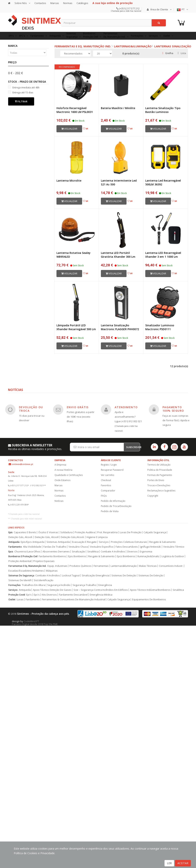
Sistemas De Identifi (20, 580)
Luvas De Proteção (131, 532)
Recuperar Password (112, 470)
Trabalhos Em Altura (33, 585)
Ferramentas (101, 566)
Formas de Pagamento (160, 475)
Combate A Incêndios (113, 552)
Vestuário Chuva (78, 547)
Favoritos (106, 485)
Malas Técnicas (148, 566)
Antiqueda (14, 542)
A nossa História (63, 470)
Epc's (37, 595)
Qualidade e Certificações (69, 475)
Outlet (12, 599)
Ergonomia (146, 552)
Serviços (104, 542)
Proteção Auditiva (85, 532)
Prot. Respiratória (107, 532)
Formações (15, 585)
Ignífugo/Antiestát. (151, 547)
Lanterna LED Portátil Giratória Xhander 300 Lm (118, 255)
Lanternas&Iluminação (133, 46)
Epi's (29, 595)
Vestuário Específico (102, 547)
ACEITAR (183, 863)
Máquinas (52, 571)
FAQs (104, 496)
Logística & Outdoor (173, 556)
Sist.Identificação (44, 580)
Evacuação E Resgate (84, 542)
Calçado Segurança (155, 532)
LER (169, 863)
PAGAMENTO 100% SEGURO (173, 409)
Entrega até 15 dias (21, 92)
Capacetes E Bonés (25, 532)
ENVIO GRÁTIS (78, 407)
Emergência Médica (101, 595)
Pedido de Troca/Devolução (116, 506)
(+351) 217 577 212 (129, 8)
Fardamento (15, 547)
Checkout (106, 480)
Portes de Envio (156, 480)
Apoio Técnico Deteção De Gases (52, 590)
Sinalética (93, 552)
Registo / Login (109, 465)
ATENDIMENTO (126, 407)
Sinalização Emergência (96, 576)
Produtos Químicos (80, 566)
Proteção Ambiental (20, 561)
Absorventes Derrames (56, 552)
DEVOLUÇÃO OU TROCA (31, 409)
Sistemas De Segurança (21, 576)
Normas (68, 3)
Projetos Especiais (44, 561)
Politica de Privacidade (160, 470)
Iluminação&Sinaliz (148, 556)
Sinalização (78, 552)
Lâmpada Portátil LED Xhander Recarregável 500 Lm (76, 327)
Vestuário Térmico (174, 547)
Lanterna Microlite (69, 181)
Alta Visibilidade (32, 547)
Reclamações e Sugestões (161, 491)
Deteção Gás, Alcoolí (47, 537)
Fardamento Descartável (73, 595)
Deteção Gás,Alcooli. (73, 537)
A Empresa (60, 465)
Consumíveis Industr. (171, 566)
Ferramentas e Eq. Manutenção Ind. (83, 46)
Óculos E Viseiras (48, 532)
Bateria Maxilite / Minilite (118, 108)
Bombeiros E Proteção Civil (23, 556)
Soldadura (66, 532)
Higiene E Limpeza (97, 537)
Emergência (105, 585)
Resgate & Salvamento (163, 542)
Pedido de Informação (113, 501)
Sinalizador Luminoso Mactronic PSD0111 (160, 327)
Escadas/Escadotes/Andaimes (26, 571)
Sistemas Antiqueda (58, 542)
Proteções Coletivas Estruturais (129, 542)
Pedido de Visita (110, 511)
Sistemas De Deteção (124, 576)
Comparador (108, 491)
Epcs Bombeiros (126, 556)
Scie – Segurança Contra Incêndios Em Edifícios (101, 590)
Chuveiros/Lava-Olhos (27, 552)
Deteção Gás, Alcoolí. (21, 537)
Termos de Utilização (159, 465)
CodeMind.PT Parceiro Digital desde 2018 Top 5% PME (35, 623)
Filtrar (21, 101)
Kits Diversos (49, 595)
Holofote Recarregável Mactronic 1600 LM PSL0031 (75, 110)
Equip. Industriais (57, 566)
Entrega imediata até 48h (24, 87)
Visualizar (69, 129)
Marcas (55, 3)
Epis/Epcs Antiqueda (33, 542)
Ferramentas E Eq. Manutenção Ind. (27, 566)
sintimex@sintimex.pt (22, 464)
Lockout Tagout (71, 576)
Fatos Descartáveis (127, 547)
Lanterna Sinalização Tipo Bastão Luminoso (163, 110)
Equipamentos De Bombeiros (149, 599)
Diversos (132, 552)
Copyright (153, 496)
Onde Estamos (62, 480)
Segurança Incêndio (59, 585)
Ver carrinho (108, 475)
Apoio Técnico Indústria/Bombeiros (150, 590)
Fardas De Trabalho (55, 547)
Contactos (40, 3)
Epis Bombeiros (77, 556)
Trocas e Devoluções (159, 485)
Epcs (11, 552)
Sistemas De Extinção (151, 576)
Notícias (59, 501)
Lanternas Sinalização (173, 46)
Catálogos (82, 3)
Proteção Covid (17, 595)
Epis (11, 532)
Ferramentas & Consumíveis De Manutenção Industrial (74, 599)
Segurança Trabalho (84, 585)
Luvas (20, 599)
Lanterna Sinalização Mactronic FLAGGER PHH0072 (120, 327)
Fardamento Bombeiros (52, 556)
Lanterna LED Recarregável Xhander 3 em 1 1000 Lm (163, 255)
